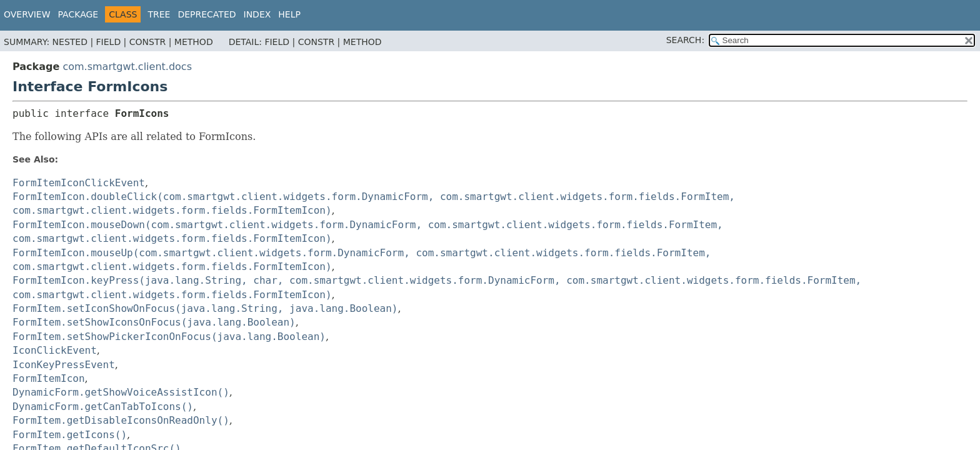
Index (257, 14)
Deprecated (207, 14)
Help (289, 14)
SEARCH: (685, 40)
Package (78, 14)
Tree (159, 14)
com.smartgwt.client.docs (127, 67)
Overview (27, 14)
